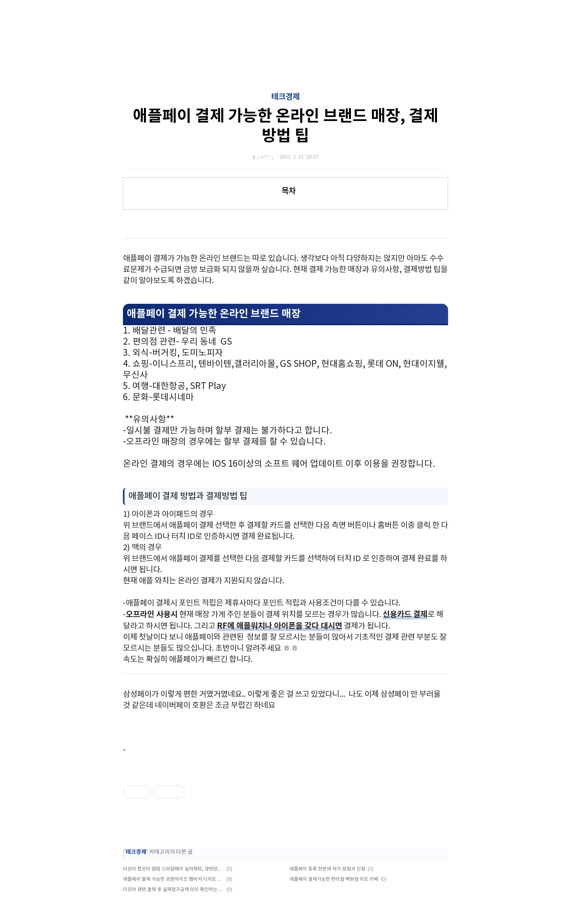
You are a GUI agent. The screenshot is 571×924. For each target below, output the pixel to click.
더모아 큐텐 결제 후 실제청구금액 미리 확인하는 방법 (173, 890)
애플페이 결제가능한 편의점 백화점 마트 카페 (334, 879)
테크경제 (285, 97)
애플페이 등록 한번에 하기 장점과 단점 (327, 869)
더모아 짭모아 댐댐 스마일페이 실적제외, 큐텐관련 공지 (173, 869)
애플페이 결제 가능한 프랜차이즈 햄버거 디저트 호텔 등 (173, 879)
